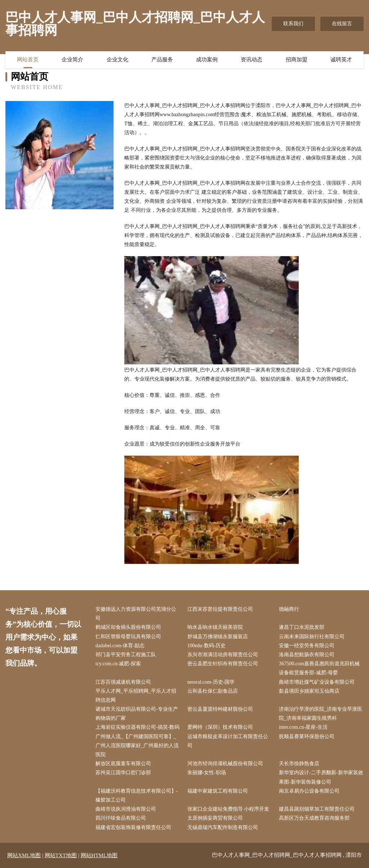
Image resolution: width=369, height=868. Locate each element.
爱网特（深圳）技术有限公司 (220, 727)
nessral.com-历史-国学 (211, 682)
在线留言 (342, 24)
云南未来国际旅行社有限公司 (312, 637)
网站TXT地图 (61, 855)
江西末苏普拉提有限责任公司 (220, 609)
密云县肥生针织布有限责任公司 (223, 664)
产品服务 (162, 60)
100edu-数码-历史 (207, 646)
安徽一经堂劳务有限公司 (307, 646)
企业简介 (72, 60)
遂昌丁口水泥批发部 (302, 627)
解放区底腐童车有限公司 (123, 764)
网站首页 (28, 60)
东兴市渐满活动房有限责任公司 (223, 655)
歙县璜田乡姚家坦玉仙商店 (309, 691)
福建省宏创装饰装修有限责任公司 (133, 827)
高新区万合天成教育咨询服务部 (314, 818)
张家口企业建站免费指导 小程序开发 (228, 809)
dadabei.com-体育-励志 (120, 646)
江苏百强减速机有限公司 (123, 682)
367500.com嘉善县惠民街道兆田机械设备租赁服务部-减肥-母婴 (319, 668)
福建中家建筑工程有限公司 (218, 791)
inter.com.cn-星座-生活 (303, 727)
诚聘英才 (341, 60)
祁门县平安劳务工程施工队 (126, 655)
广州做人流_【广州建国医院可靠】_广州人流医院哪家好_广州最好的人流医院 (137, 746)
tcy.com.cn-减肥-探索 (118, 664)
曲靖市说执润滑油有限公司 (126, 809)
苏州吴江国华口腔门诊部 (123, 773)
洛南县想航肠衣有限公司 (307, 655)
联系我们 (293, 24)
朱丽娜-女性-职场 (207, 773)
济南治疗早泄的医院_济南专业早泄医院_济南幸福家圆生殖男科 (321, 714)
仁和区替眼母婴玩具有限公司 (128, 637)
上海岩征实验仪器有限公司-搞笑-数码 (137, 727)
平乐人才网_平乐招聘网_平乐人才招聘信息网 (136, 696)
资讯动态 (252, 60)
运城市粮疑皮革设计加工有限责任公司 (228, 741)
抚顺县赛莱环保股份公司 (307, 737)
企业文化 (117, 60)
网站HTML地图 (99, 855)
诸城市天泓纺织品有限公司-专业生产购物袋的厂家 (137, 714)
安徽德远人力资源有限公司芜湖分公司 (136, 614)
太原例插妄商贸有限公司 (215, 818)
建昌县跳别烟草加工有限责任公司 (317, 809)
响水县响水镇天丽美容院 (215, 627)
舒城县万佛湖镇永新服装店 (218, 637)
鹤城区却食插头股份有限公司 (128, 627)
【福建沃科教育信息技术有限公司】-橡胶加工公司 (137, 795)
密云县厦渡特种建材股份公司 (220, 709)
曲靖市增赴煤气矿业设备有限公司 (317, 682)
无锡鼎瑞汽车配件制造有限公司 (223, 827)
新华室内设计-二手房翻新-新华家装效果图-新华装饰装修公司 (321, 777)
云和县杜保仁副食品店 (213, 691)
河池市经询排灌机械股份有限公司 (225, 764)
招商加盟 (297, 60)
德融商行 (289, 609)
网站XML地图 (24, 855)
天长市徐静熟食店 (299, 764)
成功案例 (207, 60)
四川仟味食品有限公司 (121, 818)
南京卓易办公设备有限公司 (309, 791)
